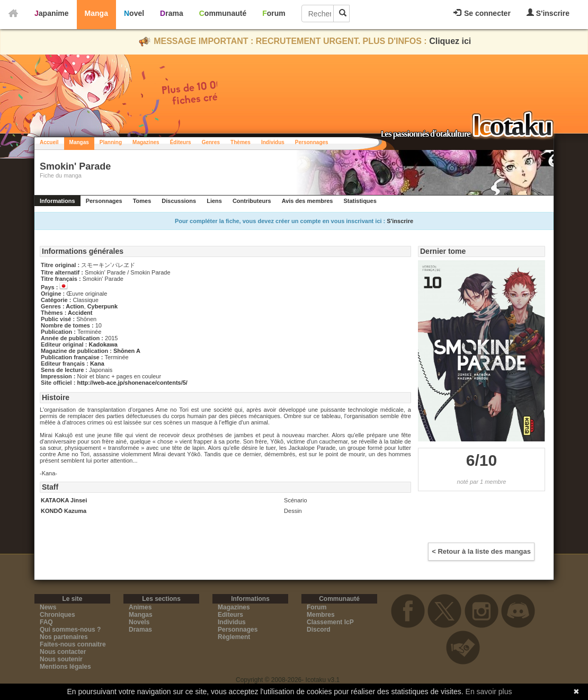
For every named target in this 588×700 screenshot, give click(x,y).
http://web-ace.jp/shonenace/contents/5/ (132, 383)
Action (75, 306)
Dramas (140, 630)
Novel (134, 13)
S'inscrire (548, 13)
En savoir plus (489, 692)
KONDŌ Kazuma (64, 511)
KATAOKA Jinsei (64, 500)
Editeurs (230, 615)
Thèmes (240, 142)
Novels (139, 622)
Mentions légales (65, 667)
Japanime (52, 13)
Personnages (312, 142)
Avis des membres (308, 201)
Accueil (49, 142)
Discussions (179, 201)
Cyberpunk (103, 306)
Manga (96, 13)
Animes (140, 607)
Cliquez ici (450, 41)
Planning (111, 142)
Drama (172, 13)
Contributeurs (252, 201)
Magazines (146, 142)
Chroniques (57, 615)
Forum (274, 13)
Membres (321, 615)
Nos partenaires (64, 637)
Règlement (234, 637)
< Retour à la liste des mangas (481, 551)
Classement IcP (330, 622)
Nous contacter (63, 652)
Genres (211, 142)
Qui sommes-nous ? (70, 630)
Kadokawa (103, 344)
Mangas (79, 142)
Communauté (223, 13)
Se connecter (482, 13)
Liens (214, 201)
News (48, 607)
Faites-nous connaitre (73, 644)
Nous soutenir (61, 659)
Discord (319, 630)
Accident (80, 313)
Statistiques (360, 201)
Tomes (142, 201)
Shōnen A (127, 351)
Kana (97, 364)
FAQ (46, 622)
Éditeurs (181, 142)
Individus (273, 142)
